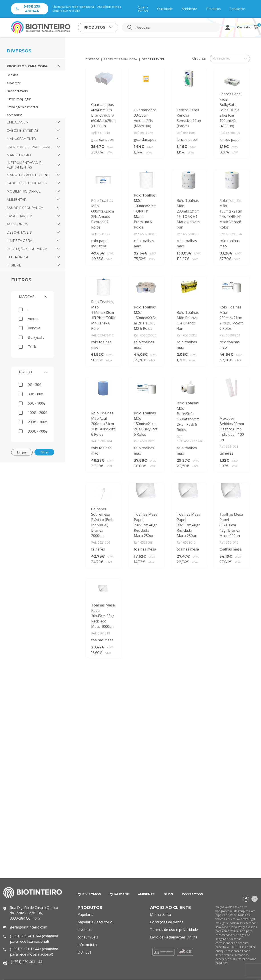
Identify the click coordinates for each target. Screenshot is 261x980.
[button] (58, 66)
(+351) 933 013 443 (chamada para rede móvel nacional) (34, 952)
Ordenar (199, 58)
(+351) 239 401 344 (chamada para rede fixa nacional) (34, 939)
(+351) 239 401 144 (26, 962)
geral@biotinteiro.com (29, 927)
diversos (92, 59)
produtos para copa (120, 59)
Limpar (22, 452)
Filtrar (44, 452)
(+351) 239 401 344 (28, 9)
